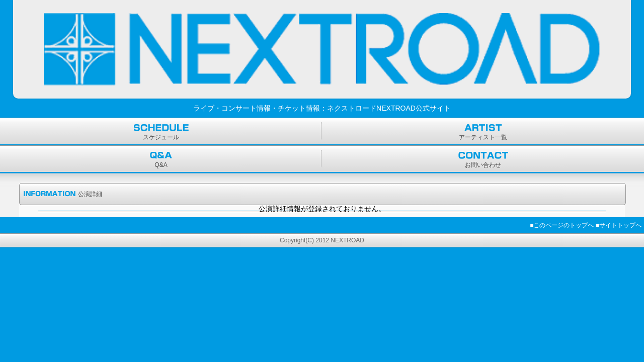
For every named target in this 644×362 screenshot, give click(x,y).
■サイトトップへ (619, 225)
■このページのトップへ (562, 225)
